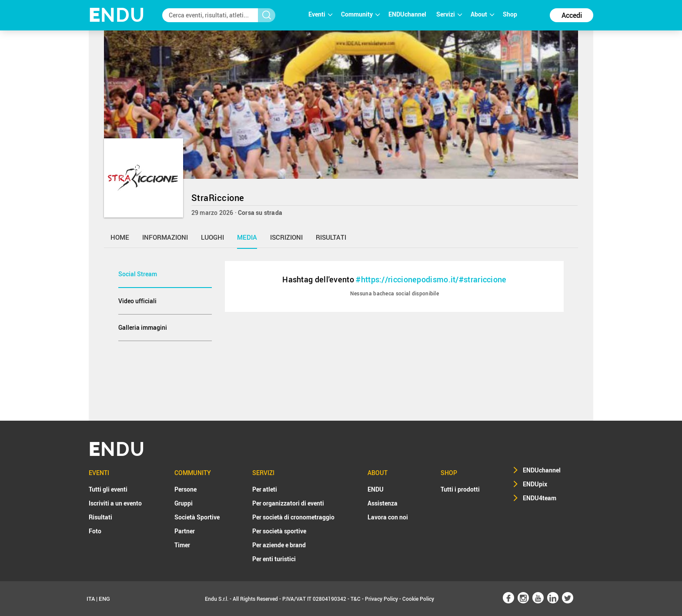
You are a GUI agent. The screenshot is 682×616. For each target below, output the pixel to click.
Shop (510, 14)
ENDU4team (540, 498)
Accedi (572, 15)
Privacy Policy (381, 599)
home (120, 237)
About (482, 14)
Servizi (449, 14)
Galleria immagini (143, 327)
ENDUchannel (408, 14)
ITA (91, 599)
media (247, 237)
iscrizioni (286, 237)
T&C (356, 599)
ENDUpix (535, 484)
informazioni (165, 237)
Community (360, 14)
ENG (104, 599)
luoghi (212, 237)
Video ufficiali (137, 301)
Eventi (320, 14)
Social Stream (138, 274)
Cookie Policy (418, 599)
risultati (331, 237)
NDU (117, 15)
